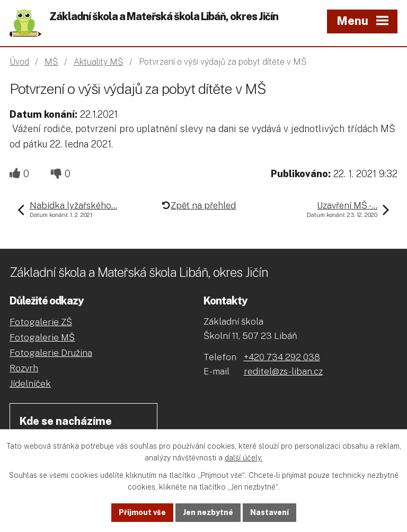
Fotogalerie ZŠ (41, 322)
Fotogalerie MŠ (42, 337)
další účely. (244, 458)
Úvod (19, 62)
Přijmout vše (142, 512)
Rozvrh (24, 368)
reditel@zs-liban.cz (283, 371)
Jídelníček (30, 383)
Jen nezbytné (208, 512)
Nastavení (269, 512)
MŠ (51, 62)
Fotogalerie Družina (51, 353)
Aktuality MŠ (99, 62)
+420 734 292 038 (282, 357)
